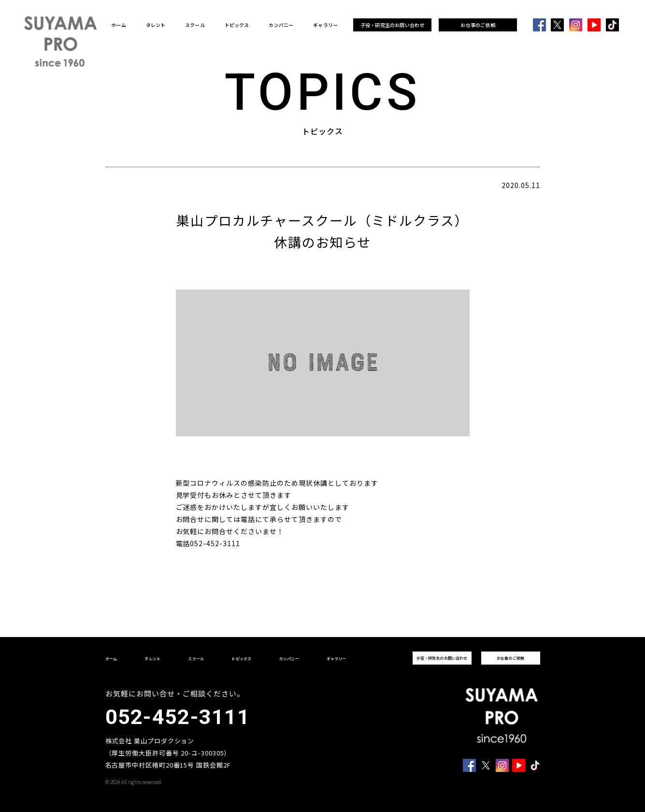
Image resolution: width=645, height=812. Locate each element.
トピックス (237, 25)
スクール (195, 25)
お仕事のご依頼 (478, 25)
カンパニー (281, 25)
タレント (156, 25)
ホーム (119, 25)
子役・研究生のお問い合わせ (393, 25)
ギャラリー (325, 25)
